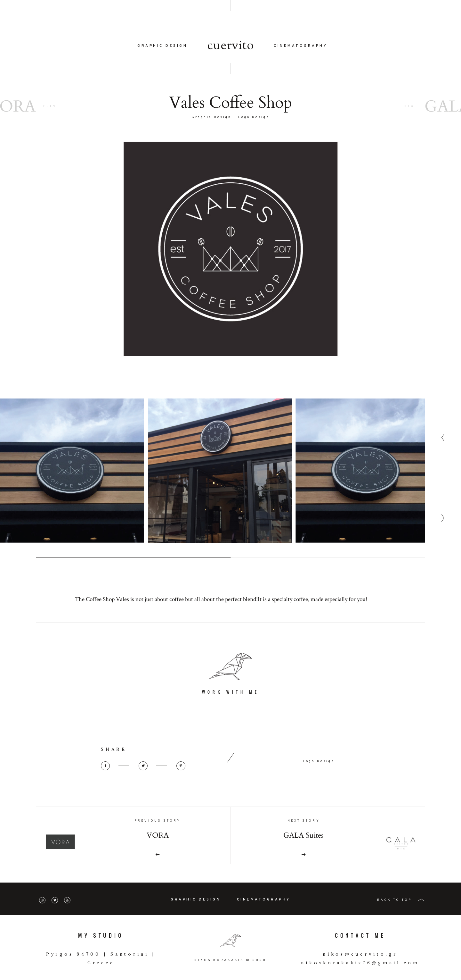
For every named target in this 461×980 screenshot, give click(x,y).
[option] (72, 496)
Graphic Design (212, 118)
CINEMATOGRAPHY (300, 47)
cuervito (231, 47)
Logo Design (254, 118)
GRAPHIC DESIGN (162, 47)
